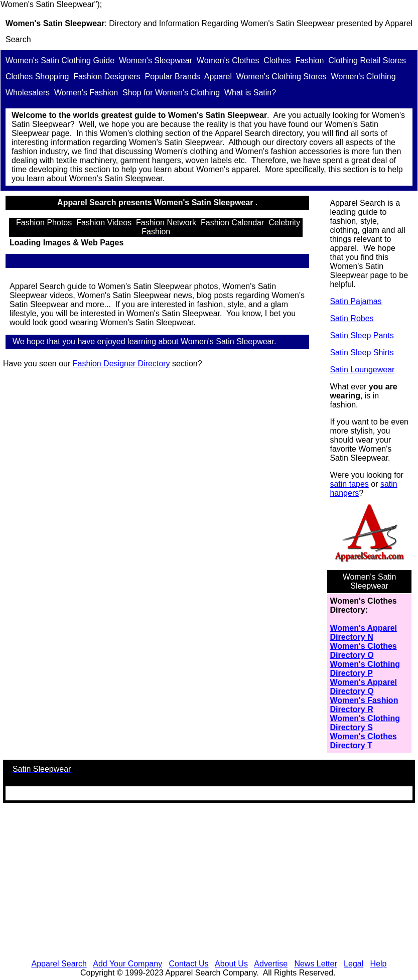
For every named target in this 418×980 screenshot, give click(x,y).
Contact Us (188, 964)
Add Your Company (127, 964)
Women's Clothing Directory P (365, 669)
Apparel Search (59, 964)
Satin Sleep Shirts (362, 353)
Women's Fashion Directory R (364, 705)
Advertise (271, 964)
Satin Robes (352, 318)
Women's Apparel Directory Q (363, 687)
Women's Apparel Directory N (363, 633)
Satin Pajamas (356, 301)
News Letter (315, 964)
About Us (231, 964)
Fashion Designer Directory (121, 364)
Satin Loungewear (362, 370)
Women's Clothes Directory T (363, 741)
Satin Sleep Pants (362, 335)
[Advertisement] (209, 881)
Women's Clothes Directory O (363, 651)
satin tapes (349, 484)
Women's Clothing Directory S (365, 723)
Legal (354, 964)
